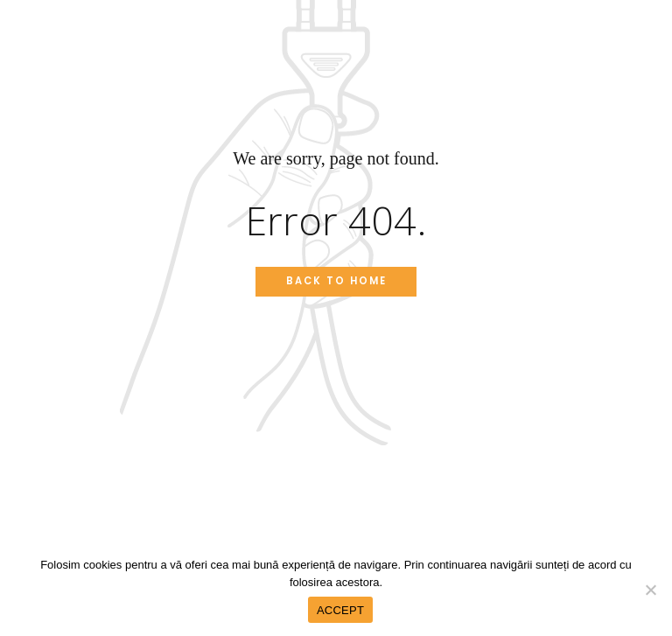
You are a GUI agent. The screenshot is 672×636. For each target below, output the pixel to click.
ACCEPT (340, 610)
